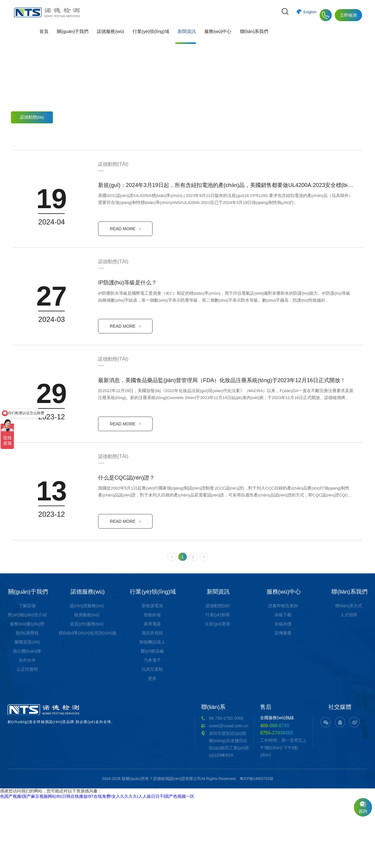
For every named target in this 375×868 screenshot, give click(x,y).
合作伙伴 (27, 735)
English (310, 15)
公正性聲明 (27, 744)
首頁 (44, 38)
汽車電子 (152, 735)
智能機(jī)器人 (152, 717)
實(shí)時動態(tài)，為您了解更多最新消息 (187, 91)
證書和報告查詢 (283, 681)
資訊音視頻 (152, 708)
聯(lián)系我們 (249, 38)
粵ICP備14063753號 (257, 847)
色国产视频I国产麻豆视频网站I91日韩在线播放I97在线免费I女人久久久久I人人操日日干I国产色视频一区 (97, 865)
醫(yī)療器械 (152, 726)
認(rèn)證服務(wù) (87, 681)
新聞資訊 (183, 38)
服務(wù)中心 (214, 38)
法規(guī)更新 (121, 116)
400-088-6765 (215, 801)
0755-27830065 (217, 809)
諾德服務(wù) (109, 38)
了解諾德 (27, 681)
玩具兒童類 (152, 744)
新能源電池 (152, 681)
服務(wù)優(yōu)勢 (27, 699)
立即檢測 (348, 15)
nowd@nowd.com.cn (131, 801)
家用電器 (152, 699)
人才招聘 (349, 690)
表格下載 (283, 690)
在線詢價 (283, 699)
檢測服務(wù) (87, 690)
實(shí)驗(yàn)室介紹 (27, 690)
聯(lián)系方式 (349, 681)
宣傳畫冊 (283, 708)
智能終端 (152, 690)
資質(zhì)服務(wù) (87, 699)
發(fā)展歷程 (27, 708)
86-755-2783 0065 (129, 793)
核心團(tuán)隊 (27, 726)
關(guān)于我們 (71, 38)
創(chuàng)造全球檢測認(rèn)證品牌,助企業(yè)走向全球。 (51, 792)
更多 (152, 753)
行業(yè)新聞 (77, 116)
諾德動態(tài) (32, 116)
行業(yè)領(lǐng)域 (149, 38)
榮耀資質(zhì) (27, 717)
